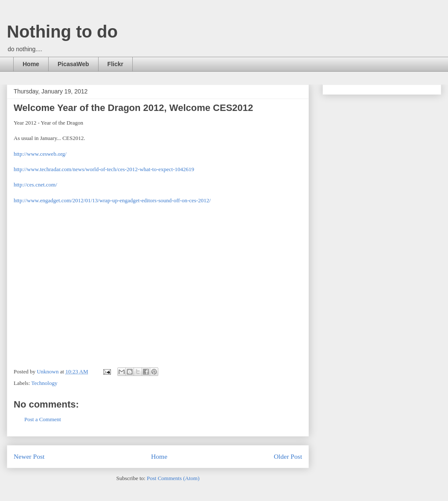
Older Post (288, 456)
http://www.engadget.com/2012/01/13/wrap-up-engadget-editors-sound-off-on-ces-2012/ (112, 200)
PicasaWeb (73, 64)
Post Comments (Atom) (173, 478)
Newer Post (29, 456)
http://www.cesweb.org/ (40, 154)
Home (31, 64)
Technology (44, 383)
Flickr (115, 64)
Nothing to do (62, 32)
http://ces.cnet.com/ (35, 185)
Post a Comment (43, 419)
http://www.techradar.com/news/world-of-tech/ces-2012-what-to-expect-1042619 (104, 169)
